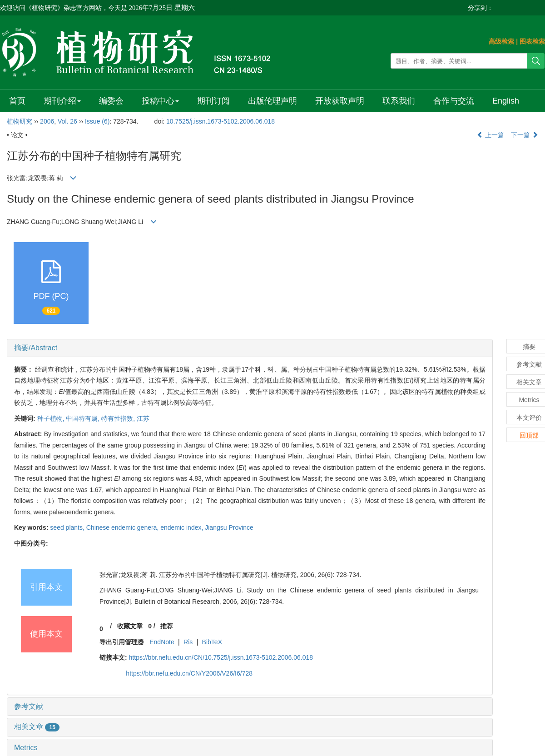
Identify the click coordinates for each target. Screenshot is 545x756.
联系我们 (396, 101)
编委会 (110, 101)
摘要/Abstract (36, 348)
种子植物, (52, 418)
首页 (17, 101)
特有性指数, (119, 418)
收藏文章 (130, 626)
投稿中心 (159, 101)
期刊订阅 (212, 101)
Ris (188, 642)
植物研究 (20, 121)
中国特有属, (84, 418)
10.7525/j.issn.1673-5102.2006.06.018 (220, 121)
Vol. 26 (67, 121)
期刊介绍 (62, 101)
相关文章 (37, 727)
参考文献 (29, 706)
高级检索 (501, 41)
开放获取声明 (337, 101)
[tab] (250, 348)
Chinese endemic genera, (123, 527)
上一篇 (490, 135)
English (503, 101)
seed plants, (68, 527)
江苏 (143, 418)
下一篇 (525, 135)
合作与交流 (451, 101)
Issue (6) (97, 121)
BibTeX (212, 642)
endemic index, (183, 527)
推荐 (167, 626)
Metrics (26, 748)
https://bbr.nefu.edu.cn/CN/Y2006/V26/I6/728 (189, 673)
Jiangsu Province (229, 527)
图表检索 (532, 41)
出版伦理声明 (271, 101)
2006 (47, 121)
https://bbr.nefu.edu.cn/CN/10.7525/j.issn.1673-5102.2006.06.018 (221, 657)
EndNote (162, 642)
